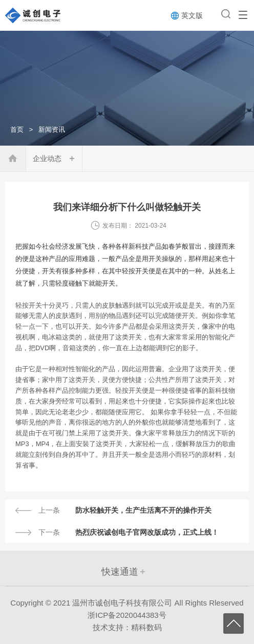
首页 (17, 129)
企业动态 (47, 158)
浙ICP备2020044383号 (127, 615)
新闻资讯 (52, 129)
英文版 (192, 15)
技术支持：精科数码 (127, 627)
